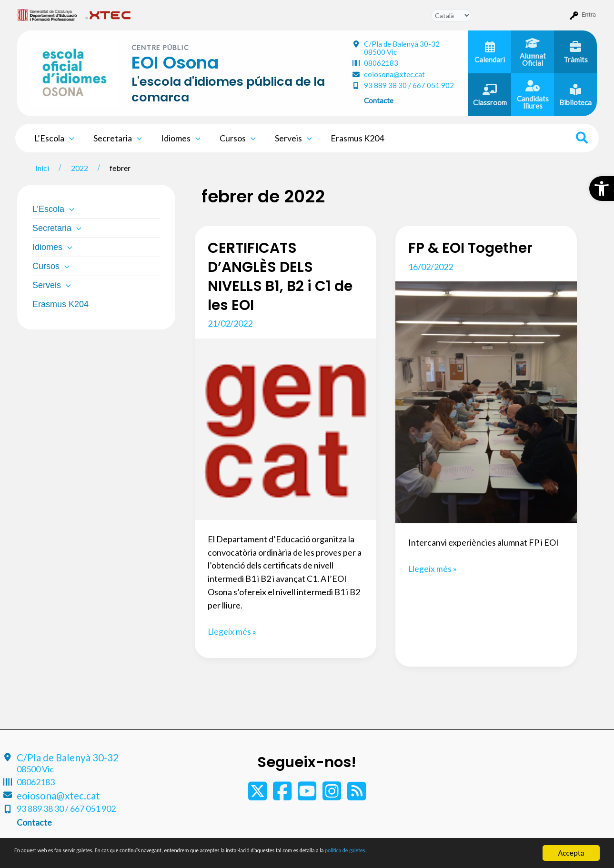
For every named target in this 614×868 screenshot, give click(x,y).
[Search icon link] (582, 139)
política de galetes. (503, 854)
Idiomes (176, 138)
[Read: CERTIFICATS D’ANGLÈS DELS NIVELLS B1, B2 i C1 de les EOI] (286, 428)
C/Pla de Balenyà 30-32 (402, 48)
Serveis (285, 138)
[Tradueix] (451, 15)
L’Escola (53, 138)
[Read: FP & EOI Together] (486, 401)
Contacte (379, 100)
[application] (68, 138)
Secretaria (115, 138)
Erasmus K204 (347, 138)
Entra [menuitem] (589, 15)
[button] (602, 189)
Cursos (231, 138)
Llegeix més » (232, 632)
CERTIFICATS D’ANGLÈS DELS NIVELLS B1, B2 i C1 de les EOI (281, 276)
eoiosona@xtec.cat (394, 74)
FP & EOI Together (472, 248)
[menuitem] (47, 15)
